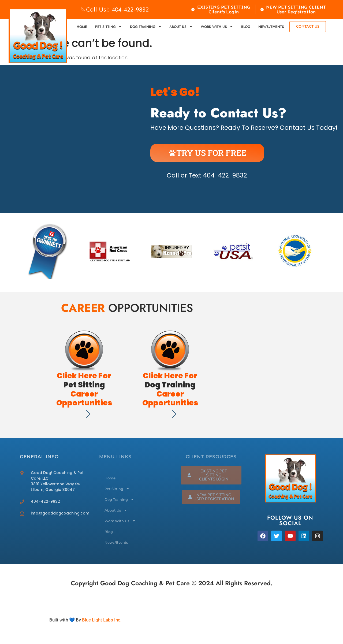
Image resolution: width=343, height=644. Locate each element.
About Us (181, 27)
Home (82, 27)
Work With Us (217, 27)
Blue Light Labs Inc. (102, 620)
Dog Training (146, 27)
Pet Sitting (109, 27)
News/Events (271, 27)
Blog (246, 27)
